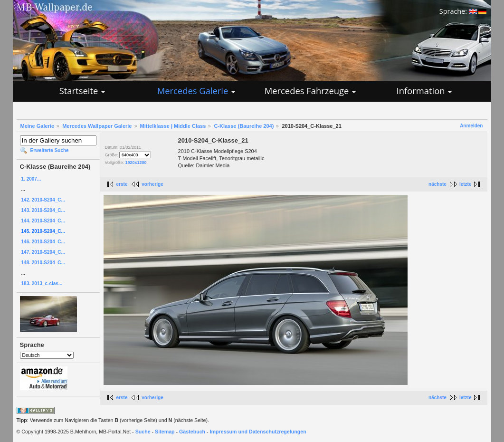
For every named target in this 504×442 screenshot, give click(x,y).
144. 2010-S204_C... (43, 221)
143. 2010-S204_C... (43, 210)
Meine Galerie (38, 126)
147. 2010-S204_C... (43, 252)
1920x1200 (136, 163)
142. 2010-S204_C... (43, 200)
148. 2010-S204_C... (43, 263)
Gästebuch (192, 432)
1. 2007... (31, 179)
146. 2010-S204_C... (43, 242)
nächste (437, 184)
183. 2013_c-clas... (42, 283)
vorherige (152, 184)
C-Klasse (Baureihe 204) (244, 126)
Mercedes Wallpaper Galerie (97, 126)
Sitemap (165, 432)
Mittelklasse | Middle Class (173, 126)
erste (122, 184)
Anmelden (471, 126)
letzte (466, 184)
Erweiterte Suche (50, 150)
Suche (143, 432)
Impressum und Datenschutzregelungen (258, 432)
